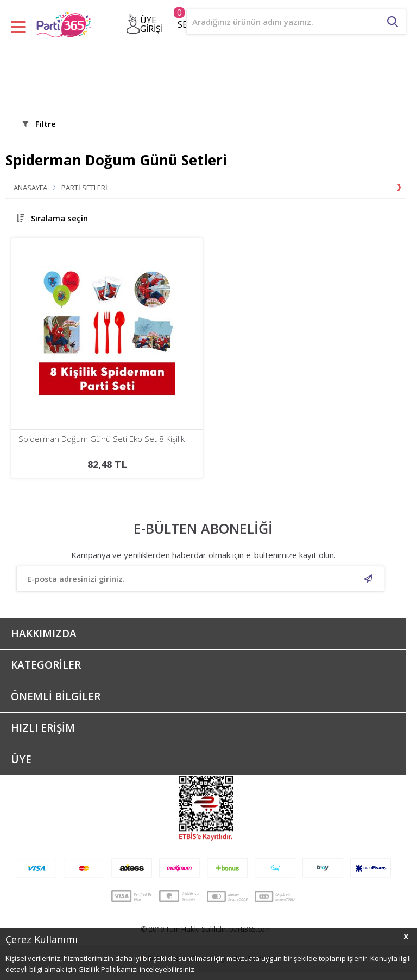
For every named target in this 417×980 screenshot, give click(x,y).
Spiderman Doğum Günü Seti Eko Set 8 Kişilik (102, 439)
